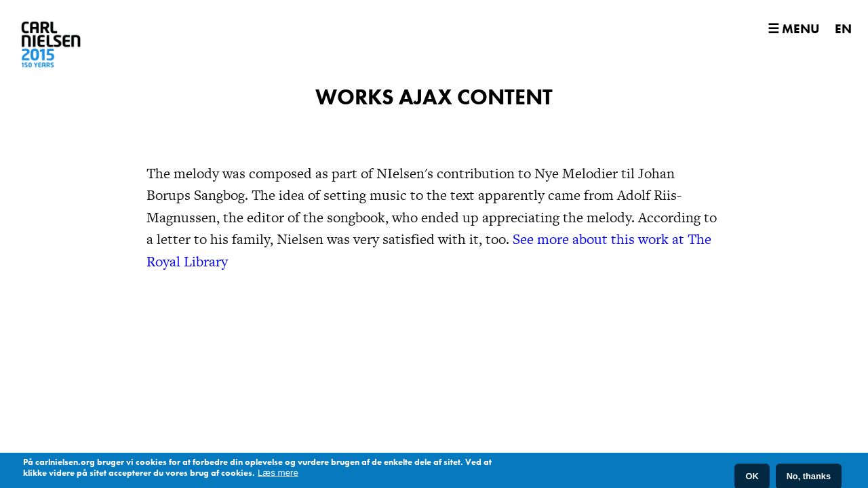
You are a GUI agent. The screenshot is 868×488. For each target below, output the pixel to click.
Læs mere (278, 475)
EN (843, 29)
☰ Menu (793, 29)
